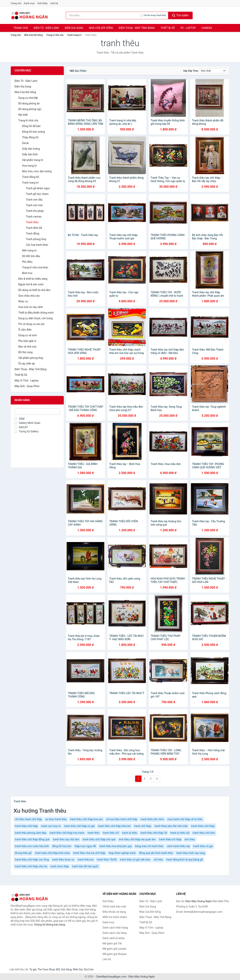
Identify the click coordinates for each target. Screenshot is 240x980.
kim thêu (190, 839)
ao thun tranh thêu (56, 819)
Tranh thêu (32, 222)
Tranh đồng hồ (31, 177)
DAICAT (21, 427)
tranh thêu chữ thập (26, 826)
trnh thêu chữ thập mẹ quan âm (137, 839)
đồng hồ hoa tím (62, 846)
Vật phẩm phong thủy (31, 358)
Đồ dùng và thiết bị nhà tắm (34, 290)
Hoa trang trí (29, 166)
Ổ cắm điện (25, 330)
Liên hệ (54, 3)
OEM (20, 419)
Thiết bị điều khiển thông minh (36, 313)
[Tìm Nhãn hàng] (37, 412)
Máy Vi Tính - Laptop (27, 381)
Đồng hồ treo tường (33, 132)
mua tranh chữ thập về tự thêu (185, 819)
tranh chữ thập (143, 826)
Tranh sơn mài (34, 205)
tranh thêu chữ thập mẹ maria (67, 833)
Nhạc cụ (23, 301)
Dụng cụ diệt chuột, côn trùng (35, 318)
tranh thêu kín (86, 860)
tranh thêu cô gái (203, 846)
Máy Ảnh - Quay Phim (27, 386)
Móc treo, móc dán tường (37, 171)
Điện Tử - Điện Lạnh (46, 28)
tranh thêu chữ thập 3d (154, 833)
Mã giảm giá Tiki (112, 943)
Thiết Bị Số (168, 28)
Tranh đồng (33, 234)
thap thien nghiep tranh (122, 853)
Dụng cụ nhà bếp (28, 98)
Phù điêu (27, 262)
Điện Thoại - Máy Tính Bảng (137, 28)
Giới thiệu (42, 3)
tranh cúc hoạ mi (51, 826)
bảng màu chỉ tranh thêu (149, 846)
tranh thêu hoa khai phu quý (116, 846)
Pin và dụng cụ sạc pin (31, 324)
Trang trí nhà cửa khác (35, 267)
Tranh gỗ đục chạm (37, 194)
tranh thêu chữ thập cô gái (79, 826)
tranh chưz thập (60, 866)
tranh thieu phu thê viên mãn (171, 826)
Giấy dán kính (30, 154)
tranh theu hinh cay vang (190, 853)
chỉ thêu (158, 860)
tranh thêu (93, 833)
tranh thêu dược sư (63, 860)
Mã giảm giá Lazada (115, 949)
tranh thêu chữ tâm (204, 833)
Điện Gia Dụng (74, 28)
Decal (25, 143)
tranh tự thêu (130, 833)
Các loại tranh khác (37, 245)
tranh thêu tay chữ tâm (66, 839)
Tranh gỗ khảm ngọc (38, 188)
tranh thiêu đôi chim (152, 819)
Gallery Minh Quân (27, 423)
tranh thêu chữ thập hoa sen (86, 819)
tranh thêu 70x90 (107, 860)
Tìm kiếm (180, 15)
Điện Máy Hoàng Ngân (142, 977)
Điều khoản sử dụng (114, 912)
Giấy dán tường (31, 149)
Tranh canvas (34, 217)
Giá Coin (89, 969)
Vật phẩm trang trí (33, 160)
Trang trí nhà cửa (55, 35)
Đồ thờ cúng (25, 352)
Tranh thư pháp (35, 211)
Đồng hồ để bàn (31, 126)
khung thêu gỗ (23, 853)
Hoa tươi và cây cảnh (31, 307)
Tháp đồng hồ (30, 137)
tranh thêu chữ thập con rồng (32, 860)
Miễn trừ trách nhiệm (115, 917)
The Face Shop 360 (49, 969)
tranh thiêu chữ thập (203, 826)
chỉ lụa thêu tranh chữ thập (122, 819)
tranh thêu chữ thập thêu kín (114, 826)
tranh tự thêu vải (180, 833)
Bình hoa (27, 273)
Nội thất (23, 115)
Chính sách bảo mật (114, 906)
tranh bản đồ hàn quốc (85, 866)
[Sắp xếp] (213, 71)
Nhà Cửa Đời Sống (101, 28)
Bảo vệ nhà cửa (27, 347)
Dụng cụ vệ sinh (28, 335)
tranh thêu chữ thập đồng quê (32, 839)
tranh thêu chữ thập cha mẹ (31, 866)
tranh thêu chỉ (111, 833)
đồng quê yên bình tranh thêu (156, 853)
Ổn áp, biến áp (27, 364)
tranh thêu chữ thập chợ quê (99, 839)
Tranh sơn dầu (34, 200)
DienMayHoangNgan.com (111, 977)
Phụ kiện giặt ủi (27, 341)
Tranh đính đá (34, 228)
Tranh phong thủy (36, 239)
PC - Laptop (188, 28)
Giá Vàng (66, 969)
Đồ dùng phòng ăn (29, 103)
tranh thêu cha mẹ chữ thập (89, 853)
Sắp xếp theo (191, 71)
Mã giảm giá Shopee (115, 954)
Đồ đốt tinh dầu (31, 256)
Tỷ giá (33, 969)
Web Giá (78, 969)
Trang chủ (16, 3)
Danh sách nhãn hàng (115, 928)
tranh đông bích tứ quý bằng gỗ (185, 860)
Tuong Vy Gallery (27, 431)
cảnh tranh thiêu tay (178, 846)
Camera (207, 28)
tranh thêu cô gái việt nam (135, 860)
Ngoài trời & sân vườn (31, 284)
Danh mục (30, 3)
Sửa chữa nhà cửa (29, 296)
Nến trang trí (29, 250)
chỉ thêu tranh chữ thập (28, 819)
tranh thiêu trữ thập (170, 839)
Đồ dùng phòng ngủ (30, 109)
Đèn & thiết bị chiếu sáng (33, 279)
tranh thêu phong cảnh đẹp (31, 833)
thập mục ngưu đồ (85, 846)
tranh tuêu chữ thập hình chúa (52, 853)
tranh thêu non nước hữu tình (32, 846)
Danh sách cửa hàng (115, 933)
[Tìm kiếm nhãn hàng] (103, 15)
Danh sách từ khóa (114, 938)
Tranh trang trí (74, 35)
